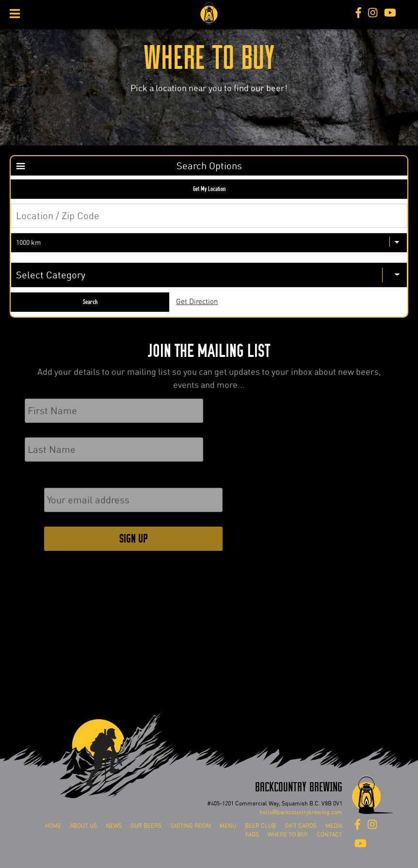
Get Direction (197, 302)
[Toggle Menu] (15, 14)
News (114, 826)
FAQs (252, 835)
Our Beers (146, 826)
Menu (228, 826)
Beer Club (260, 826)
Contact (330, 835)
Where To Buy (288, 835)
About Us (83, 826)
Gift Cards (301, 826)
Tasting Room (191, 826)
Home (53, 826)
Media (334, 826)
